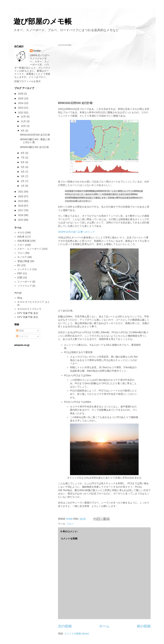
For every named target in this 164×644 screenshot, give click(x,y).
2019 (21, 201)
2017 (21, 210)
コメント (22, 336)
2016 (21, 215)
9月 (23, 131)
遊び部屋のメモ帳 (43, 21)
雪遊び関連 (23, 261)
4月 (23, 172)
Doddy (37, 51)
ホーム (104, 626)
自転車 (21, 237)
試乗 (20, 277)
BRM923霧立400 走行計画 (34, 147)
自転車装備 (23, 241)
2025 (21, 98)
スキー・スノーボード (29, 249)
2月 (23, 181)
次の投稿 (65, 626)
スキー (21, 245)
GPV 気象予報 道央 (28, 313)
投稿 (20, 331)
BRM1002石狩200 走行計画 (35, 135)
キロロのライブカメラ (29, 309)
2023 (21, 108)
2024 (21, 103)
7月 (23, 158)
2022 (21, 113)
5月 (23, 167)
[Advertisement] (104, 74)
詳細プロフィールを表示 (27, 81)
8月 (23, 153)
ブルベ (70, 524)
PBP (20, 273)
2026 (21, 94)
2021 (21, 192)
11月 (24, 121)
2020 (21, 196)
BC (19, 265)
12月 (24, 116)
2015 (21, 220)
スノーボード (25, 282)
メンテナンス (25, 269)
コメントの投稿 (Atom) (77, 634)
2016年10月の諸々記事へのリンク (76, 232)
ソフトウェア (25, 286)
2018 (21, 206)
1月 (23, 186)
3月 (23, 176)
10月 (24, 126)
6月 (23, 162)
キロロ (21, 232)
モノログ (22, 257)
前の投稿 (144, 626)
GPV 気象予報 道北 (28, 317)
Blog (20, 298)
